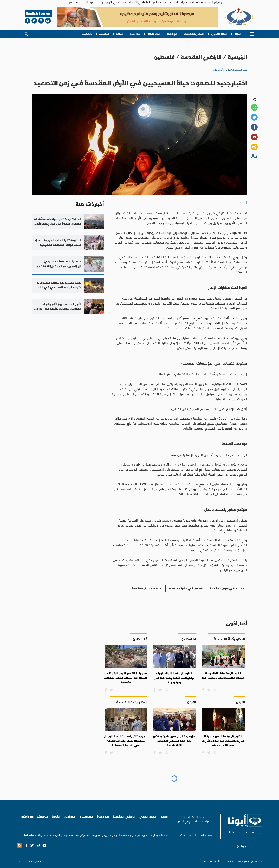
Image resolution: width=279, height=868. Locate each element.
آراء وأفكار (87, 34)
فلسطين (164, 57)
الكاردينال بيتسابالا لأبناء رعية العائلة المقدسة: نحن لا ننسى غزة (223, 676)
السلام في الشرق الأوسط (186, 588)
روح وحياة (172, 34)
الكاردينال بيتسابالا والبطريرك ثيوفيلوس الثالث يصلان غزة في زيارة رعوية (174, 678)
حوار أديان (135, 34)
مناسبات (104, 34)
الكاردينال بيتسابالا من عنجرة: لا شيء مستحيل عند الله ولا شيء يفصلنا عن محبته (223, 741)
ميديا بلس (22, 861)
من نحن (241, 846)
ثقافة (120, 34)
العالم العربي (219, 34)
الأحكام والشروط (212, 861)
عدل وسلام (153, 34)
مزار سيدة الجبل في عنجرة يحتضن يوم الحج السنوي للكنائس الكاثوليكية (174, 741)
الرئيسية (237, 57)
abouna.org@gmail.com (81, 835)
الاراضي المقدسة (194, 34)
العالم (238, 34)
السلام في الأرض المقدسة (227, 588)
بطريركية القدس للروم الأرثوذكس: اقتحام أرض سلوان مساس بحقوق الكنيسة (125, 678)
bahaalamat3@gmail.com (38, 835)
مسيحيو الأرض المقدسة (146, 588)
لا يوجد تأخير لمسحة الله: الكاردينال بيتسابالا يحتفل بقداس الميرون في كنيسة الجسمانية (125, 741)
